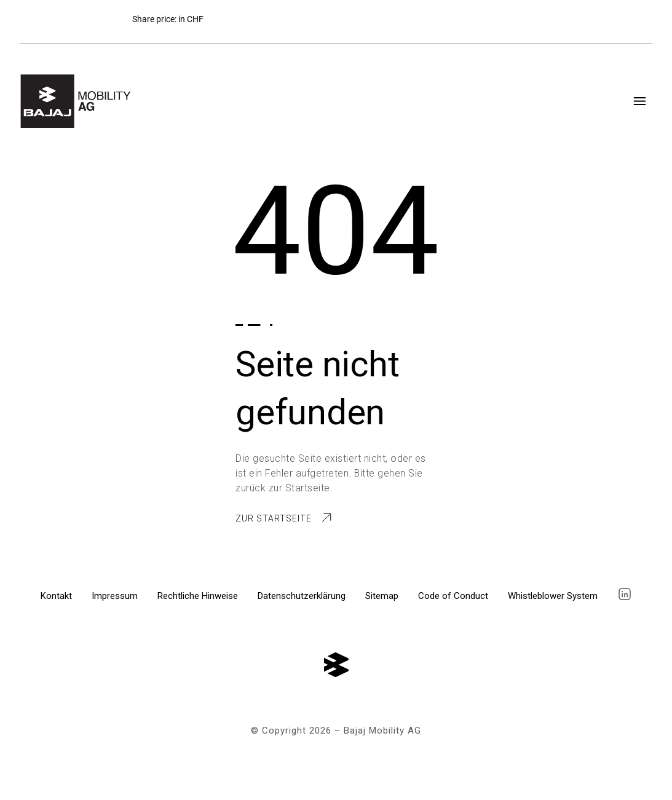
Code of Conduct (453, 596)
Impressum (115, 596)
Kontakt (56, 596)
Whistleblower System (553, 596)
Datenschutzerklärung (302, 596)
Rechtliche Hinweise (198, 596)
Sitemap (382, 596)
